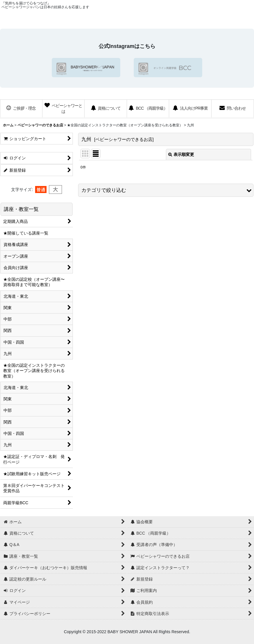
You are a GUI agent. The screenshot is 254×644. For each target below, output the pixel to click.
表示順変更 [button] (181, 154)
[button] (166, 190)
